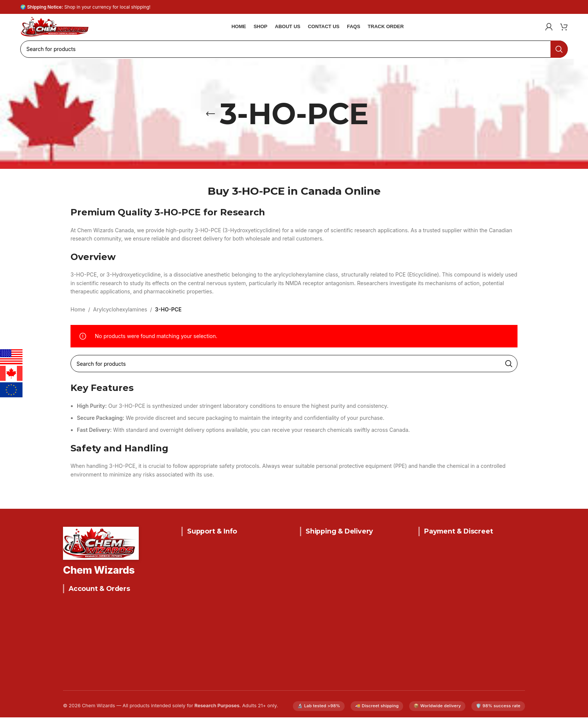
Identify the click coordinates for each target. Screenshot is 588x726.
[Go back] (210, 123)
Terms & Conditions (206, 609)
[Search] (294, 58)
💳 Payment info (439, 635)
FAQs (188, 570)
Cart (68, 640)
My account (78, 667)
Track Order (78, 680)
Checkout (75, 653)
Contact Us (196, 557)
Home (78, 318)
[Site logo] (71, 29)
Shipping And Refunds (210, 583)
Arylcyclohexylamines (120, 318)
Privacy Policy (199, 596)
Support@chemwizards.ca (345, 636)
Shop (70, 627)
